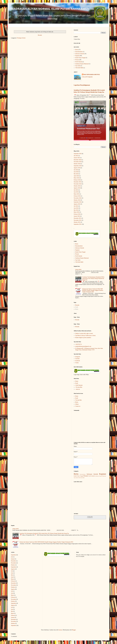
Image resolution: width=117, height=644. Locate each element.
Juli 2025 (76, 156)
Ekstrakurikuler (79, 52)
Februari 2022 (77, 214)
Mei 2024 (76, 174)
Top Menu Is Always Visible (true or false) (85, 336)
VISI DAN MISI (79, 68)
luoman (60, 630)
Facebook (78, 361)
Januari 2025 (77, 158)
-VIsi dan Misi (79, 387)
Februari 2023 (77, 196)
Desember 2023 (77, 182)
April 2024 (76, 176)
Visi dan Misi (78, 400)
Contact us (78, 406)
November (14, 563)
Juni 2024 (76, 172)
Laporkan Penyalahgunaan (82, 85)
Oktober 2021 (77, 222)
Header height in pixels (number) (83, 338)
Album (77, 404)
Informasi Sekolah (80, 54)
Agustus (13, 569)
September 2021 (78, 224)
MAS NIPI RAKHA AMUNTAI (92, 75)
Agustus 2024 (77, 168)
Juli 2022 (76, 206)
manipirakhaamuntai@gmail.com (83, 346)
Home (77, 381)
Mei (12, 575)
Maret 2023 (77, 194)
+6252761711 (79, 344)
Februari (13, 581)
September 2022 (78, 202)
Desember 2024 (77, 160)
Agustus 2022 (77, 204)
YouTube (77, 359)
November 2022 (78, 198)
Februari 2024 (77, 180)
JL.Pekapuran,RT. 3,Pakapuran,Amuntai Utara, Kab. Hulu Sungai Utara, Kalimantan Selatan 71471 (89, 349)
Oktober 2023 (77, 186)
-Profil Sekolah (79, 385)
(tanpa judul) (78, 269)
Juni (12, 573)
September (14, 555)
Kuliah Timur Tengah (80, 58)
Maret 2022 (77, 212)
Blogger (74, 630)
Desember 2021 (77, 218)
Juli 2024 (76, 170)
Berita (77, 50)
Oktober (13, 565)
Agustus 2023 (77, 188)
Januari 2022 (77, 216)
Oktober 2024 (77, 164)
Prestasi (77, 60)
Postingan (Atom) (21, 38)
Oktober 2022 (77, 200)
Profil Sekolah (79, 62)
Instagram (78, 357)
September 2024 (78, 166)
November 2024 (78, 162)
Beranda (40, 35)
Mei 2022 (76, 210)
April (12, 577)
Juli (12, 557)
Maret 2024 (77, 178)
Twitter (77, 363)
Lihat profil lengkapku (87, 77)
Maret (12, 579)
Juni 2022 (76, 208)
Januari (13, 559)
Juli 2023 (76, 190)
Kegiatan (77, 56)
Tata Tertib (78, 66)
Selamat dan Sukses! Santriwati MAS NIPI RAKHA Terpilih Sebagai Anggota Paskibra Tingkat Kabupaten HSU (93, 290)
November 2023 (78, 184)
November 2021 (78, 220)
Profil (77, 307)
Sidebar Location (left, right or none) (84, 333)
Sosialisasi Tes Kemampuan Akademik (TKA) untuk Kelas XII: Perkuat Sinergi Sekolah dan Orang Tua (93, 278)
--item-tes (78, 389)
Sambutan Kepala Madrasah (82, 64)
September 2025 (78, 154)
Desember (13, 561)
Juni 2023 (76, 192)
